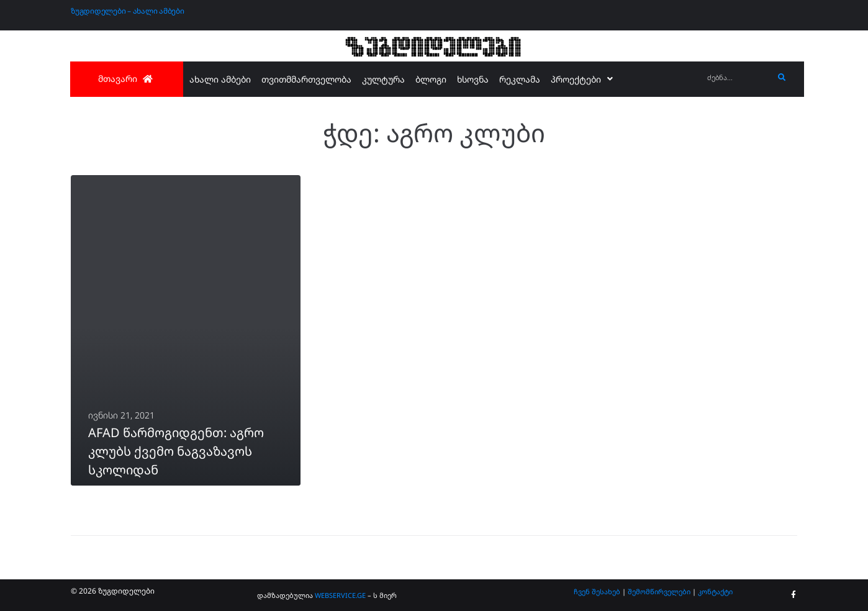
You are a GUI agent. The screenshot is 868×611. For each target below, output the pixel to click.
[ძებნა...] (737, 78)
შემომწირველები (659, 591)
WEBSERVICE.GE (340, 595)
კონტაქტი (715, 591)
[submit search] (782, 78)
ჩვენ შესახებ (597, 591)
